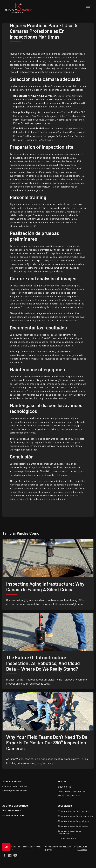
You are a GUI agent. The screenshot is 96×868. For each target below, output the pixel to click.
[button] (88, 8)
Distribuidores (12, 810)
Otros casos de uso (67, 838)
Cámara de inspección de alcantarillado (69, 832)
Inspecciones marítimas (24, 53)
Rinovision (46, 471)
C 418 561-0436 (64, 787)
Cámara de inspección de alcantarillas (75, 816)
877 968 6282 (22, 786)
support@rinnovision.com (15, 790)
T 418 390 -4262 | (65, 791)
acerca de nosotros (15, 806)
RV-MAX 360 (78, 112)
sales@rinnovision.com (69, 795)
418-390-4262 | (9, 786)
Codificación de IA (13, 815)
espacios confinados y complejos (35, 136)
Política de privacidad (82, 848)
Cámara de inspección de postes (73, 826)
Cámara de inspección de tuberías (73, 821)
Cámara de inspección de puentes (73, 811)
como (34, 533)
